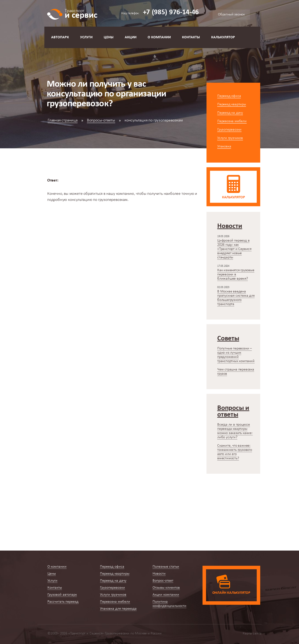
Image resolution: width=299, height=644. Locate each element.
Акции (131, 37)
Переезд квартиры (232, 104)
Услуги (86, 37)
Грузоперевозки (229, 130)
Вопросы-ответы (101, 120)
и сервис (81, 13)
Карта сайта (252, 633)
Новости (159, 574)
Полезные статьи (166, 567)
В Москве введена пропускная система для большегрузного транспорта (236, 298)
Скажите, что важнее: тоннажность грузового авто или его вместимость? (235, 452)
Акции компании (166, 595)
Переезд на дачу (230, 113)
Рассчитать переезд (63, 602)
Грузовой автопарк (62, 595)
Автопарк (60, 37)
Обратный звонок (231, 14)
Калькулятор (223, 37)
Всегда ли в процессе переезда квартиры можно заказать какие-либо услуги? (235, 431)
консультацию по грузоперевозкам (98, 200)
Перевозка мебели (232, 121)
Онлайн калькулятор (231, 593)
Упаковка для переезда (118, 609)
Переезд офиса (229, 96)
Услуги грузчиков (230, 138)
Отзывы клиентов (166, 588)
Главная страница (63, 120)
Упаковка (224, 146)
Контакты (191, 37)
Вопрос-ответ (163, 581)
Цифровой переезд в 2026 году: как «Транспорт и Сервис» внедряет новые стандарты (234, 249)
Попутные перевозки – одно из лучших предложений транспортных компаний (236, 355)
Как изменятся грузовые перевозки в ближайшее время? (236, 274)
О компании (159, 37)
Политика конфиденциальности (169, 604)
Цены (109, 37)
